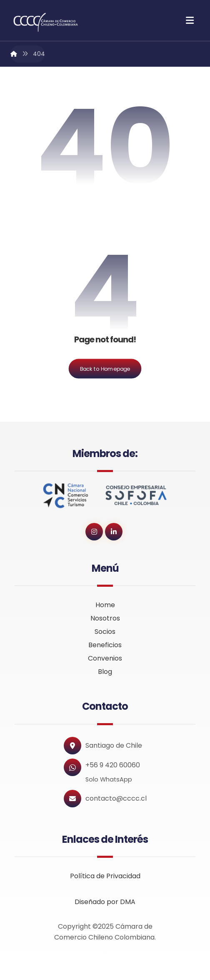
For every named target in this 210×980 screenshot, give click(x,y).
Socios (105, 632)
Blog (105, 672)
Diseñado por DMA (105, 902)
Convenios (105, 658)
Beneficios (105, 645)
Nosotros (105, 618)
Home (105, 605)
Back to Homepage (105, 369)
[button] (190, 20)
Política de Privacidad (105, 876)
